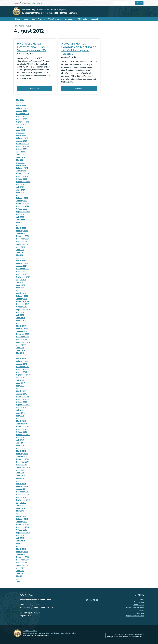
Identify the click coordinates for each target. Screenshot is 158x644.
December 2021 (23, 236)
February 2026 (22, 108)
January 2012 (22, 554)
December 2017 (23, 367)
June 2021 (20, 252)
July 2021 (20, 250)
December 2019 (23, 301)
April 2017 (20, 388)
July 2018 (20, 348)
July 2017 (20, 380)
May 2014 (20, 478)
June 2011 (20, 573)
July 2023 (20, 187)
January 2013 (22, 522)
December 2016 (23, 397)
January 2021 (22, 266)
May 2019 (20, 320)
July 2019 (20, 315)
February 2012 (22, 552)
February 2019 (22, 329)
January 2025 (22, 141)
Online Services (44, 633)
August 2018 (21, 345)
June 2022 (20, 220)
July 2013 (20, 505)
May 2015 (20, 446)
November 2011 (23, 560)
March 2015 (21, 451)
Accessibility (129, 634)
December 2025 (23, 114)
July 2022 (20, 217)
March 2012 (21, 549)
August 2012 (21, 535)
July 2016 (20, 410)
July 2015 (20, 440)
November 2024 (23, 146)
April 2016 (20, 418)
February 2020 (22, 296)
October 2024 (22, 149)
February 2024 (22, 168)
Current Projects (38, 19)
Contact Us (95, 19)
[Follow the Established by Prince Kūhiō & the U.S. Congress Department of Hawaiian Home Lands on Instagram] (91, 600)
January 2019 (22, 331)
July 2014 (20, 473)
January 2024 (22, 171)
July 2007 (20, 582)
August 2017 (21, 378)
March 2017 (21, 391)
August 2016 (21, 407)
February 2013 (22, 519)
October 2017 (22, 372)
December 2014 (23, 459)
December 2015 (23, 427)
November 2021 (23, 239)
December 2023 (23, 174)
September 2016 (23, 405)
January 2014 (22, 489)
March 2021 (21, 261)
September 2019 (23, 310)
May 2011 (20, 576)
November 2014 (23, 462)
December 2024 (23, 144)
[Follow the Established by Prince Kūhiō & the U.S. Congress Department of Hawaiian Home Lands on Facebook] (87, 600)
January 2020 (22, 299)
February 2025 (22, 138)
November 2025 (23, 116)
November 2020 (23, 271)
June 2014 (20, 475)
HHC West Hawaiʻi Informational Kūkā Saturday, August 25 (31, 47)
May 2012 (20, 544)
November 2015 (23, 429)
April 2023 (20, 195)
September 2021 (23, 244)
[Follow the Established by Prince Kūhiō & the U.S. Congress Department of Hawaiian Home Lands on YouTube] (97, 600)
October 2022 (22, 209)
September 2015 (23, 435)
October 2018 (22, 339)
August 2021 (21, 247)
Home (18, 19)
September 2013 (23, 500)
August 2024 (21, 152)
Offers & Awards (54, 19)
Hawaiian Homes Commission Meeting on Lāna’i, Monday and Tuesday (79, 49)
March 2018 (21, 359)
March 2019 (21, 326)
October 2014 (22, 465)
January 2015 (22, 456)
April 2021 (20, 258)
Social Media (55, 633)
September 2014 (23, 467)
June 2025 (20, 130)
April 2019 (20, 323)
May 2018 (20, 353)
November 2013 (23, 495)
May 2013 (20, 511)
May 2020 (20, 288)
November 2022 (23, 206)
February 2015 (22, 454)
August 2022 (21, 214)
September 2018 (23, 342)
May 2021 (20, 255)
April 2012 (20, 546)
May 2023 (20, 193)
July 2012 (20, 538)
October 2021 (22, 242)
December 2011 (23, 557)
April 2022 (20, 225)
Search (139, 3)
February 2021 (22, 263)
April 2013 (20, 514)
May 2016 (20, 416)
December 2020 (23, 269)
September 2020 (23, 277)
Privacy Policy (140, 634)
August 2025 (21, 125)
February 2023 (22, 198)
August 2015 (21, 437)
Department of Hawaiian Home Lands (50, 13)
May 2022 (20, 223)
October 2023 (22, 179)
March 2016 (21, 421)
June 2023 (20, 190)
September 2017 (23, 375)
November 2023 (23, 176)
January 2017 (22, 394)
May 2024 (20, 160)
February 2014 (22, 486)
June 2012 (20, 541)
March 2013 (21, 516)
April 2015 (20, 448)
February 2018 (22, 361)
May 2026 (20, 100)
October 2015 (22, 432)
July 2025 (20, 127)
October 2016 (22, 402)
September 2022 (23, 212)
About (26, 19)
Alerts (74, 633)
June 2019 (20, 318)
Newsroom (68, 19)
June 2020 (20, 285)
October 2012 (22, 530)
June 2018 (20, 350)
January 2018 (22, 364)
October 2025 (22, 119)
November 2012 (23, 527)
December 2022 (23, 203)
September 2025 (23, 122)
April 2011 (20, 579)
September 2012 (23, 533)
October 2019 (22, 307)
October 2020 (22, 274)
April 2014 (20, 481)
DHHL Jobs (83, 19)
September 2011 (23, 565)
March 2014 (21, 484)
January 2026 (22, 111)
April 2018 (20, 356)
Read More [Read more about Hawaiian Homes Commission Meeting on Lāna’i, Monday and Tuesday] (79, 88)
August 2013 (21, 503)
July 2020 (20, 282)
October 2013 (22, 497)
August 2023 (21, 184)
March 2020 (21, 293)
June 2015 (20, 443)
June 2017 (20, 383)
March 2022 (21, 228)
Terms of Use (119, 634)
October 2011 (22, 563)
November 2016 (23, 399)
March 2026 (21, 106)
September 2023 (23, 182)
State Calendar (66, 633)
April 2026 (20, 103)
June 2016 (20, 413)
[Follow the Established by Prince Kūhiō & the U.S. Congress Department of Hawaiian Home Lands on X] (94, 600)
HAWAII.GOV (30, 631)
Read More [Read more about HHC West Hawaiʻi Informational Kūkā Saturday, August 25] (35, 88)
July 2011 (20, 571)
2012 (22, 26)
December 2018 (23, 334)
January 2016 (22, 424)
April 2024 (20, 163)
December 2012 (23, 524)
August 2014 (21, 470)
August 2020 (21, 280)
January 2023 (22, 201)
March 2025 (21, 135)
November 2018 (23, 337)
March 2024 (21, 165)
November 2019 (23, 304)
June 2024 (20, 157)
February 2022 (22, 231)
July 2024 (20, 155)
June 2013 (20, 508)
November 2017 (23, 369)
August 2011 (21, 568)
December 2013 (23, 492)
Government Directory (30, 633)
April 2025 (20, 133)
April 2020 (20, 291)
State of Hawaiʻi (38, 3)
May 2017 (20, 386)
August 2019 (21, 312)
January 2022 (22, 233)
